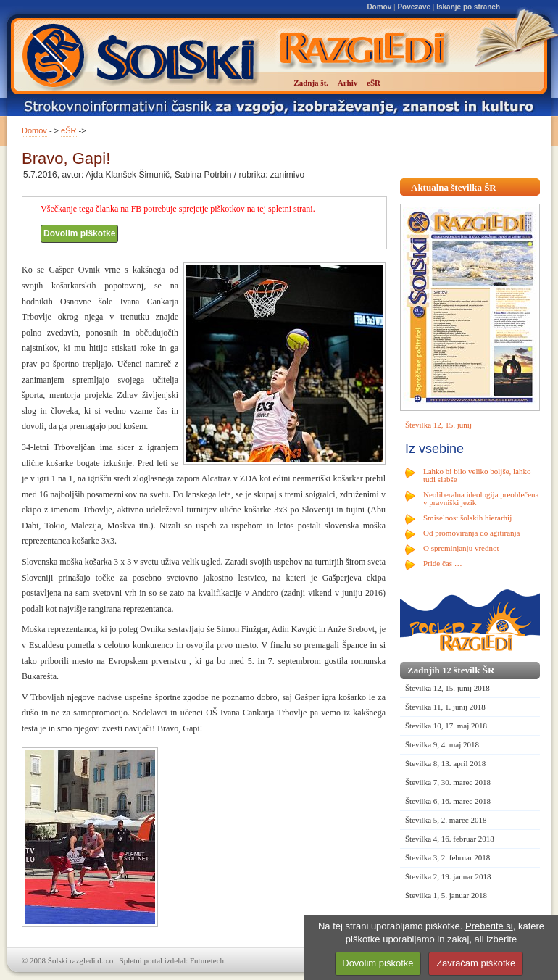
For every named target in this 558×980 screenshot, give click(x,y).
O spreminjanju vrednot (461, 548)
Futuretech (207, 960)
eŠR (68, 130)
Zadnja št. (311, 83)
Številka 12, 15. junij (438, 425)
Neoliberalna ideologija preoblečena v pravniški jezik (481, 498)
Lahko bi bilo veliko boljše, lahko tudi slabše (477, 475)
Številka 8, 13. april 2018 (445, 763)
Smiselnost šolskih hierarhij (467, 518)
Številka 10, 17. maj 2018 (446, 726)
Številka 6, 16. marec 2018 (448, 801)
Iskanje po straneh (468, 7)
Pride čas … (443, 563)
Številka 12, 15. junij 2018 (447, 688)
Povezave (414, 7)
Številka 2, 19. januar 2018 (448, 876)
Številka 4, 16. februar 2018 (450, 839)
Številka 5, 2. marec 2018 (446, 820)
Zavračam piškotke (476, 963)
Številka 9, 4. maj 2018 (442, 744)
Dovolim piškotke (79, 233)
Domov (379, 7)
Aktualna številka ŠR (454, 187)
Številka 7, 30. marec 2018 (448, 782)
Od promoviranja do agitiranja (472, 533)
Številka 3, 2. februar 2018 (447, 857)
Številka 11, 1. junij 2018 (445, 707)
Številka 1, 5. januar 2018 (446, 895)
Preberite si (489, 926)
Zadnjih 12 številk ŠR (451, 670)
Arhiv (348, 83)
